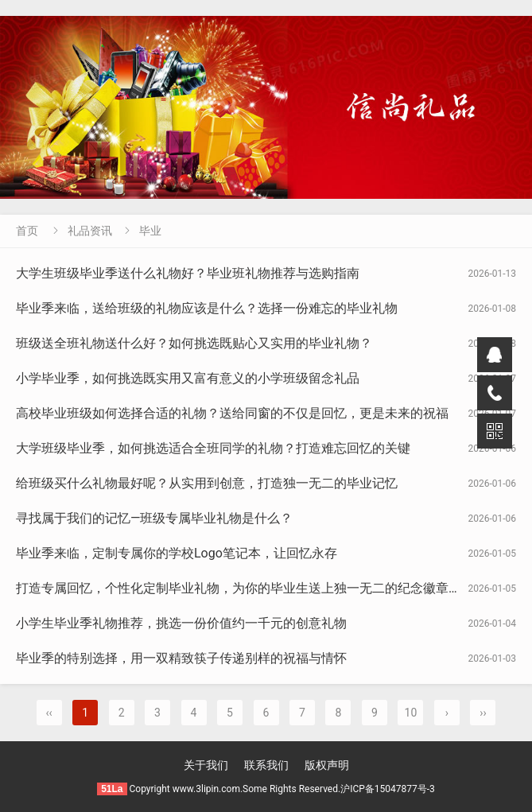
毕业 (150, 231)
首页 (27, 231)
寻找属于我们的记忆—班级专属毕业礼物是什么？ (155, 518)
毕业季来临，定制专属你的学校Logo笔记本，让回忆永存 (177, 553)
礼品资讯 (90, 231)
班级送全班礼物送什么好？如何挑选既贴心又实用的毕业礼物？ (194, 343)
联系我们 (266, 765)
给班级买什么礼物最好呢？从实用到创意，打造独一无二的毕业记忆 (207, 483)
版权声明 (327, 765)
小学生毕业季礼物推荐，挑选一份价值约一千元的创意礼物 (181, 623)
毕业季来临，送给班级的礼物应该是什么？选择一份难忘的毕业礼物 (207, 308)
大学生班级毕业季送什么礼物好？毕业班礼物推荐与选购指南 (188, 273)
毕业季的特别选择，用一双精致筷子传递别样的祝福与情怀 (181, 658)
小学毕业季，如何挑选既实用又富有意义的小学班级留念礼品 (188, 378)
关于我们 (206, 765)
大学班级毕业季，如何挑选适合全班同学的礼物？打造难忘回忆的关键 (213, 448)
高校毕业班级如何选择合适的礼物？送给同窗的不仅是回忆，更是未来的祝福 (232, 413)
